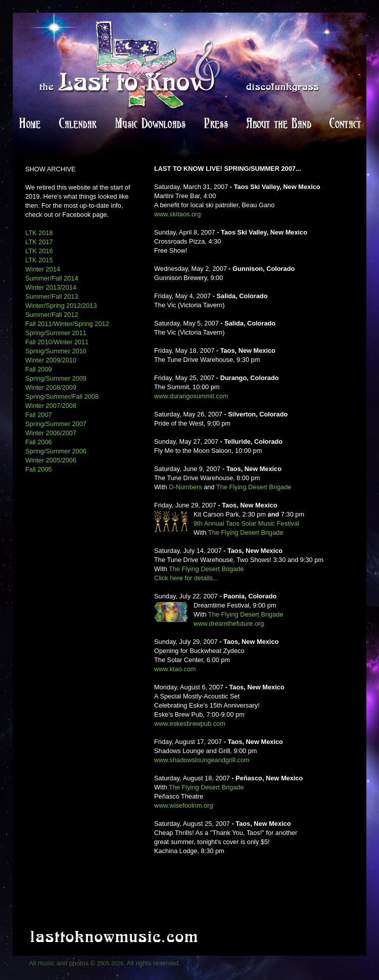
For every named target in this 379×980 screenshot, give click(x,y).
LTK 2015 (39, 260)
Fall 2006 (39, 442)
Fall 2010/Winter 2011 (57, 342)
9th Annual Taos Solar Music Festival (246, 523)
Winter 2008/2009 (51, 387)
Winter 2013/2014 (51, 287)
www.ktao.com (175, 669)
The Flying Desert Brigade (254, 487)
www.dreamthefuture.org (229, 623)
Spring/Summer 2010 (56, 351)
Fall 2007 (39, 415)
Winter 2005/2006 (51, 460)
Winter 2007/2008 (51, 406)
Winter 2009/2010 (51, 360)
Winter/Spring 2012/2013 (61, 306)
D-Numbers (185, 487)
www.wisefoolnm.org (184, 805)
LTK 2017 (39, 242)
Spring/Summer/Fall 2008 (62, 396)
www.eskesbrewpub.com (190, 724)
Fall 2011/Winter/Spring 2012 (67, 324)
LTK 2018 (39, 233)
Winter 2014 (43, 269)
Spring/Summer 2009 (56, 378)
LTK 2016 (39, 251)
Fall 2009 (39, 369)
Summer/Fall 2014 (52, 278)
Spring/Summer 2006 (56, 451)
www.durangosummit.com (191, 396)
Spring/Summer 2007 (56, 424)
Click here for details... (186, 578)
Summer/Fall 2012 (52, 315)
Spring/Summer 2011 (56, 333)
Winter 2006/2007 (51, 433)
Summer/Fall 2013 (52, 296)
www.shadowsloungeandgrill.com (202, 760)
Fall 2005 (39, 469)
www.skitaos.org (177, 214)
